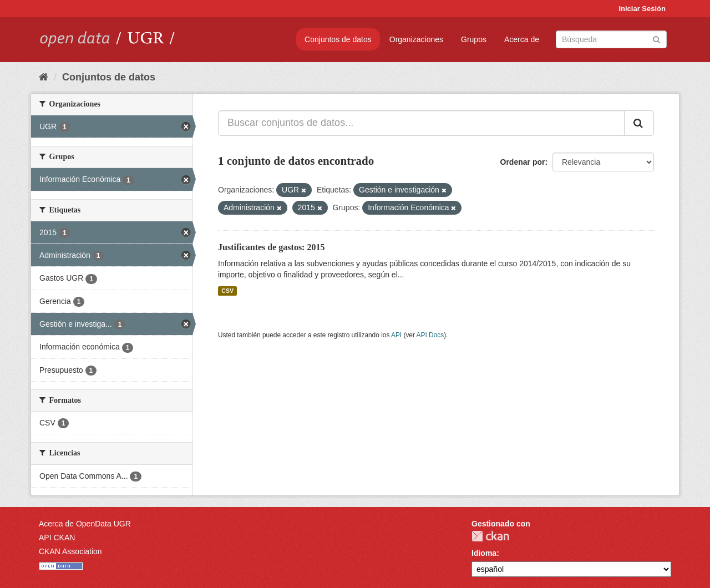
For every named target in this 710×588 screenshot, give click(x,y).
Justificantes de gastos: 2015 (271, 247)
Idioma (484, 553)
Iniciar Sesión (642, 9)
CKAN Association (70, 551)
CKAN (490, 536)
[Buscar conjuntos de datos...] (421, 123)
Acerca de (522, 39)
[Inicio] (44, 77)
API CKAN (57, 538)
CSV (227, 291)
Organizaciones (416, 39)
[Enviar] (656, 39)
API (396, 335)
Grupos (474, 39)
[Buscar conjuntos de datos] (611, 39)
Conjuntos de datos (338, 39)
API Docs (430, 335)
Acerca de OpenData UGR (85, 524)
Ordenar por (523, 162)
